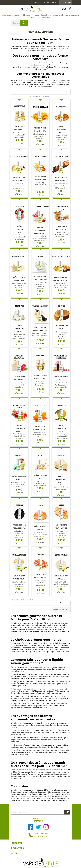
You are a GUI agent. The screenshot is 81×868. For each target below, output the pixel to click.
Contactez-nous (66, 2)
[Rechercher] (20, 23)
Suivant (65, 603)
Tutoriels (36, 2)
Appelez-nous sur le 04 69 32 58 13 (42, 835)
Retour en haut (61, 609)
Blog (43, 2)
